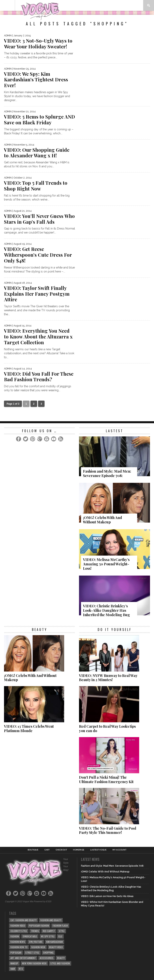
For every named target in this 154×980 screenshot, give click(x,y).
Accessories (47, 958)
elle (60, 936)
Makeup (14, 963)
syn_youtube (36, 942)
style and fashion (60, 963)
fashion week (38, 947)
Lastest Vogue (98, 850)
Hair (13, 969)
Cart (47, 850)
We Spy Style (48, 936)
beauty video (56, 947)
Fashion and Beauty (51, 920)
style (62, 931)
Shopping (48, 953)
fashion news (18, 942)
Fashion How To (19, 947)
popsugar (16, 953)
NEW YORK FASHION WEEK (34, 963)
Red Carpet (49, 931)
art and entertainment (23, 958)
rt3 (21, 969)
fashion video (18, 926)
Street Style (32, 953)
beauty (61, 958)
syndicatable (30, 936)
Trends (35, 931)
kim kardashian (55, 942)
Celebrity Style (19, 931)
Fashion (15, 936)
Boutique (33, 850)
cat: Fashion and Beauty (23, 920)
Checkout (61, 850)
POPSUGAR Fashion (39, 926)
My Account (119, 850)
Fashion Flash (60, 926)
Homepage (79, 850)
